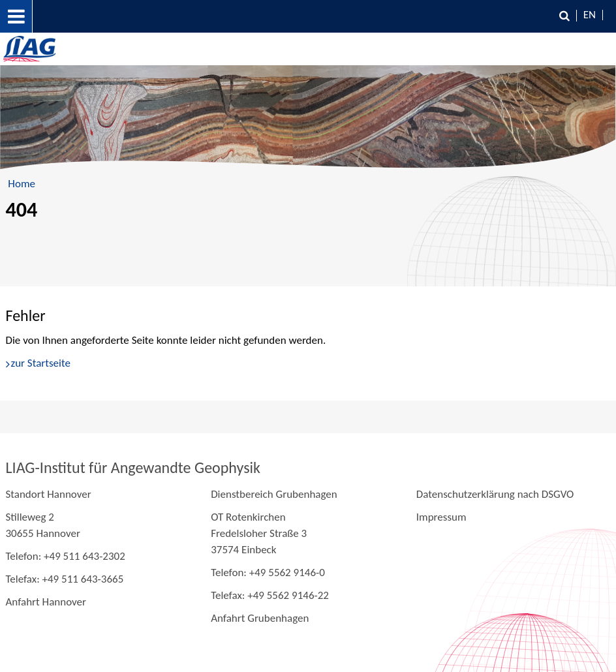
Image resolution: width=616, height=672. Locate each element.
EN (590, 15)
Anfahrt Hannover (46, 602)
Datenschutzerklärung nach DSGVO (495, 494)
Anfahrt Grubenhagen (260, 618)
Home (22, 184)
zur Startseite (41, 363)
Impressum (441, 517)
